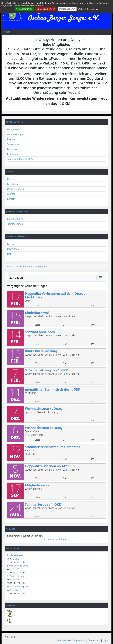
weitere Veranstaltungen (56, 539)
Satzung (11, 194)
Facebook (12, 149)
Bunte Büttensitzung (41, 351)
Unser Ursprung (15, 189)
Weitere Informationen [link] (88, 9)
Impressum (79, 640)
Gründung (12, 184)
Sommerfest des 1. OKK (43, 504)
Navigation (16, 278)
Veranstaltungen (16, 134)
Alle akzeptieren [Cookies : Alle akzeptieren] (24, 9)
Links (10, 254)
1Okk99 (15, 559)
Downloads (13, 249)
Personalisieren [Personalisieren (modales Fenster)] (67, 9)
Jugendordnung (15, 219)
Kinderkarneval (37, 313)
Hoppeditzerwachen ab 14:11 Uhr (51, 466)
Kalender (12, 139)
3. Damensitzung (16, 576)
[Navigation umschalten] (100, 278)
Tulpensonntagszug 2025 (20, 159)
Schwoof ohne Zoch (40, 332)
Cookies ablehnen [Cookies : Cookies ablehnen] (46, 9)
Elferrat (11, 179)
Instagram (12, 154)
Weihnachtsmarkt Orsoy (44, 409)
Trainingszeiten (15, 224)
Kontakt (11, 199)
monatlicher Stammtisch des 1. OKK (53, 389)
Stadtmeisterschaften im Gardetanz (53, 447)
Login (106, 640)
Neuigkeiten (13, 129)
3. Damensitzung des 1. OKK (46, 370)
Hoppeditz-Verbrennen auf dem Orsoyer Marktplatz (56, 295)
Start (9, 266)
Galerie (11, 244)
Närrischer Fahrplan (17, 586)
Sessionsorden (15, 144)
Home (58, 640)
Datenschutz (94, 640)
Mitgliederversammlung (44, 485)
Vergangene (41, 266)
